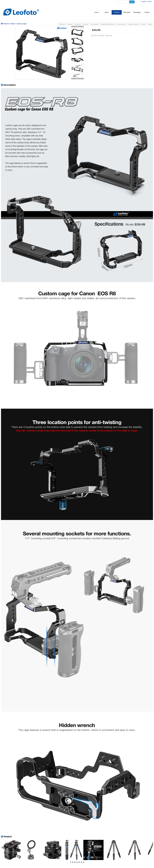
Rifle (150, 24)
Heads (70, 24)
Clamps (78, 24)
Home (96, 12)
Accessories (121, 24)
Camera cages (22, 24)
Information (127, 12)
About (107, 12)
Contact (147, 12)
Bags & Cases (133, 24)
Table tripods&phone (108, 24)
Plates (86, 24)
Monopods (94, 24)
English (144, 2)
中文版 (149, 2)
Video (13, 24)
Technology (137, 12)
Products (117, 12)
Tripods (62, 24)
